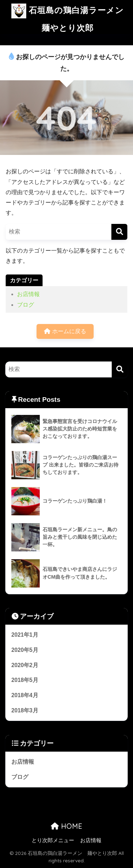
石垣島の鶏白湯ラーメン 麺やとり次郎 (70, 16)
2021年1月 (25, 635)
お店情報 (28, 294)
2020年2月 (25, 665)
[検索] (119, 232)
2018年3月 (25, 710)
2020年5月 (25, 650)
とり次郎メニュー (53, 840)
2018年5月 (25, 680)
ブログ (26, 305)
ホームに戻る (65, 331)
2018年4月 (25, 695)
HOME (66, 826)
